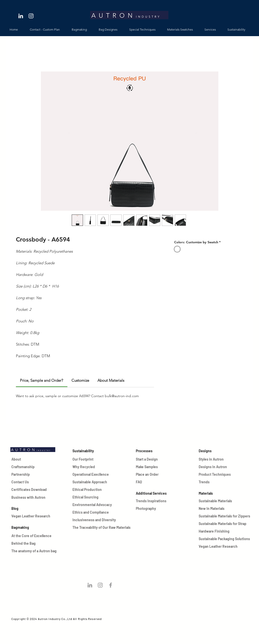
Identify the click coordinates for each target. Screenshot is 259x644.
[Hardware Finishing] (225, 531)
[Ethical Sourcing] (92, 497)
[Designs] (225, 451)
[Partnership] (23, 474)
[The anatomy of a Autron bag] (44, 551)
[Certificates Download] (30, 490)
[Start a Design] (147, 459)
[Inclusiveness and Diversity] (96, 520)
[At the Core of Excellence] (33, 536)
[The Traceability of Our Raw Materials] (102, 528)
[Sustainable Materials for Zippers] (225, 516)
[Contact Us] (23, 482)
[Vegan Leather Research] (38, 516)
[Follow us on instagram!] (100, 585)
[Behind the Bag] (29, 543)
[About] (23, 459)
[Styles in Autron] (216, 459)
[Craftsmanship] (23, 467)
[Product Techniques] (216, 474)
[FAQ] (147, 482)
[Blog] (30, 509)
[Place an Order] (147, 474)
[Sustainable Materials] (216, 501)
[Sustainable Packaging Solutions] (225, 539)
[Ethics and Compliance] (93, 512)
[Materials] (225, 493)
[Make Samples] (147, 467)
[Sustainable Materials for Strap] (225, 524)
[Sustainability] (91, 451)
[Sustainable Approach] (92, 482)
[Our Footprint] (84, 459)
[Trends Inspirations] (154, 501)
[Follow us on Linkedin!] (90, 585)
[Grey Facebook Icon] (111, 585)
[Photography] (154, 509)
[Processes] (154, 451)
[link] (42, 380)
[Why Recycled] (84, 467)
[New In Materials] (216, 509)
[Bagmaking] (38, 528)
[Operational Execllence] (92, 474)
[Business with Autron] (30, 497)
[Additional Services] (154, 493)
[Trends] (216, 482)
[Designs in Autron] (216, 467)
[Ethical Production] (92, 490)
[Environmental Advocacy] (93, 505)
